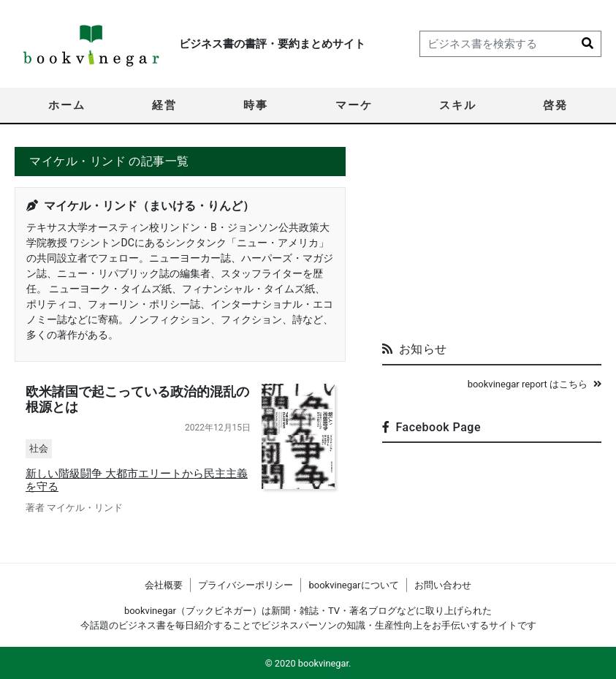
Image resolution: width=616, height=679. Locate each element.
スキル (458, 105)
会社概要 (164, 585)
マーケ (354, 105)
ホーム (67, 105)
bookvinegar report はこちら (535, 384)
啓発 (555, 105)
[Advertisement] (492, 238)
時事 (256, 105)
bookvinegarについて (353, 585)
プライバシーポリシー (246, 585)
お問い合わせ (443, 585)
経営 (164, 105)
